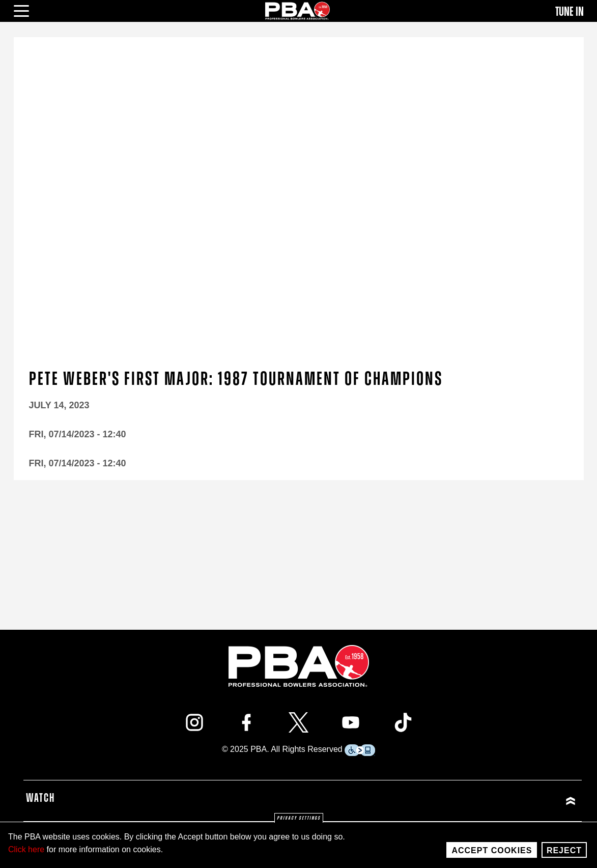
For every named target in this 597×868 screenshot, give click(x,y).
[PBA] (298, 10)
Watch (40, 798)
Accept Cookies (492, 850)
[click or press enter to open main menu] (27, 10)
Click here (26, 849)
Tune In (570, 12)
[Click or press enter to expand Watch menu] (441, 801)
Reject (564, 850)
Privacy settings (299, 818)
